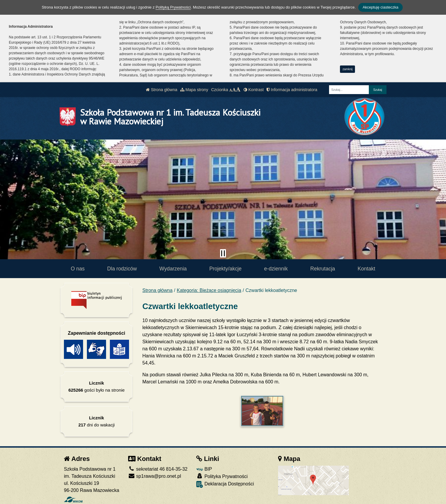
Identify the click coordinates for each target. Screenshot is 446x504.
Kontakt (366, 269)
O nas (78, 269)
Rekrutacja (323, 269)
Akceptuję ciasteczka (380, 7)
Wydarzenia (173, 269)
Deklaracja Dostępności (225, 484)
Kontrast (254, 90)
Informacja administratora (292, 90)
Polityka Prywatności (222, 476)
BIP (204, 469)
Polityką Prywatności (173, 7)
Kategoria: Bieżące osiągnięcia (209, 290)
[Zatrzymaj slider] (223, 253)
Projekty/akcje (225, 269)
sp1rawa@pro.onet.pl (155, 476)
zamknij (348, 69)
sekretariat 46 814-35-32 (158, 469)
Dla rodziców (122, 269)
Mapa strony (194, 90)
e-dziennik (276, 269)
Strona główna (161, 90)
